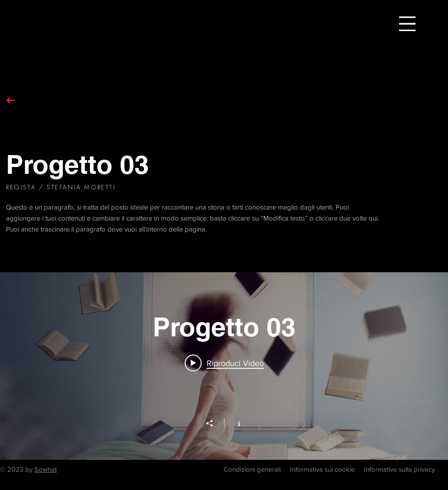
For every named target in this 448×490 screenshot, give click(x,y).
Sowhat (45, 469)
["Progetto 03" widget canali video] (224, 366)
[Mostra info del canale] (234, 423)
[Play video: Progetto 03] (224, 363)
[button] (407, 24)
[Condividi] (214, 423)
